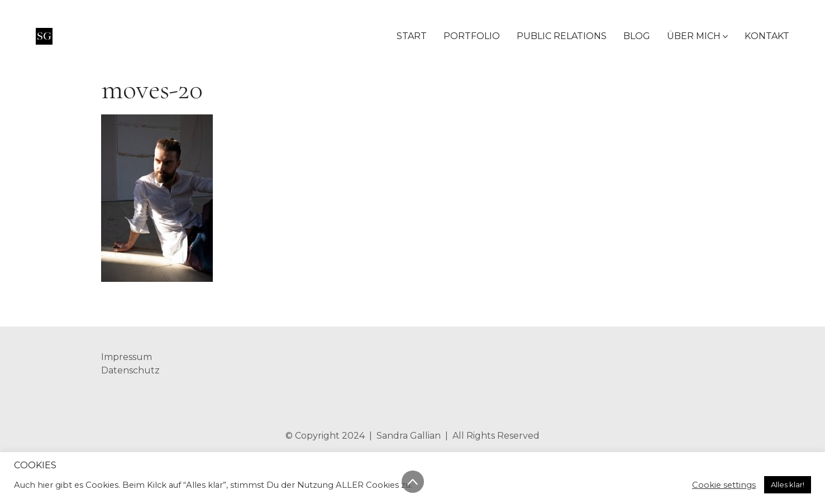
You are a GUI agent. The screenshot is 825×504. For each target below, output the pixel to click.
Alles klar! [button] (788, 484)
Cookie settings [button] (724, 485)
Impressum (127, 357)
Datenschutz (130, 370)
